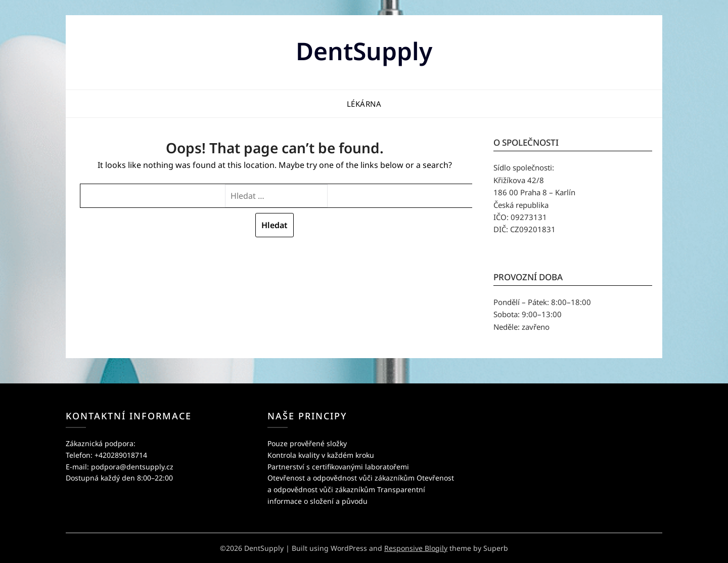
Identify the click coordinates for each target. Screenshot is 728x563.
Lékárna (364, 104)
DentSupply (364, 51)
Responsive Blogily (416, 548)
